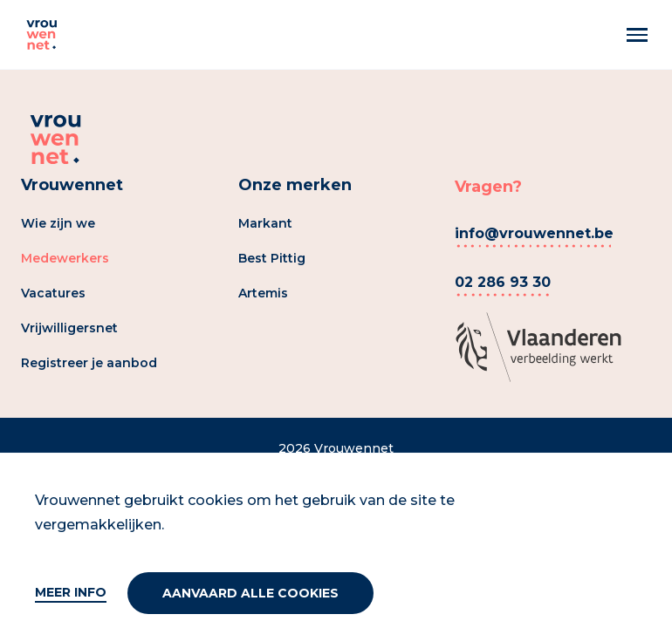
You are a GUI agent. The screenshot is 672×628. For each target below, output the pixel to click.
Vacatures (53, 293)
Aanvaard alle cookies (250, 593)
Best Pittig (272, 258)
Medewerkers (65, 258)
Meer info (71, 592)
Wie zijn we (58, 223)
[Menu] (637, 35)
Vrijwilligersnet (69, 328)
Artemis (263, 293)
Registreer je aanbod (89, 363)
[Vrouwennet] (42, 35)
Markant (265, 223)
